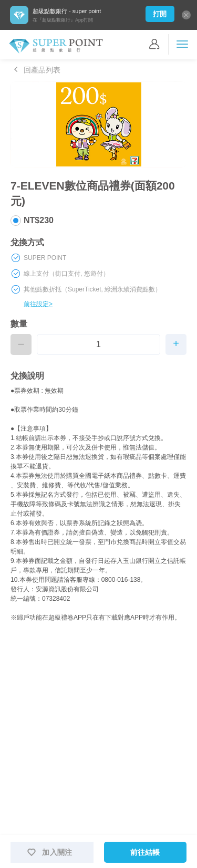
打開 (160, 14)
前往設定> (38, 304)
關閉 (186, 15)
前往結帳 (145, 852)
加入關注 (46, 852)
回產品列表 (35, 70)
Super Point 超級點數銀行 (56, 46)
